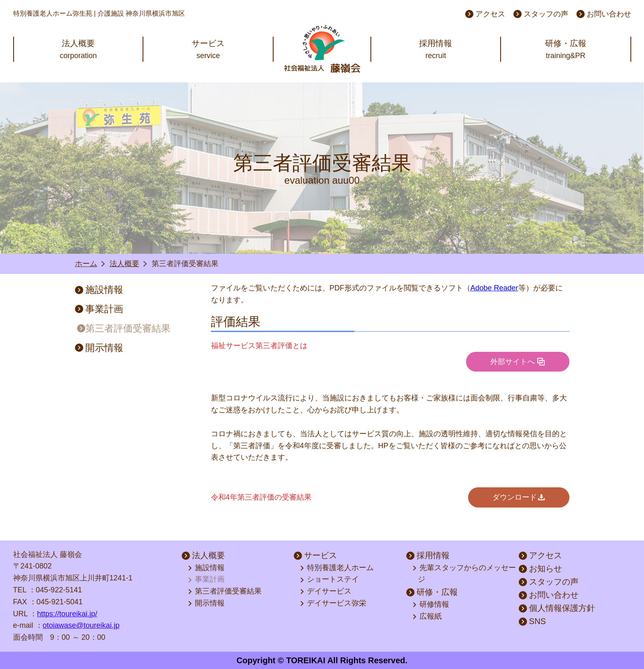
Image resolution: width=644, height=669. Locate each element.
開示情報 (99, 348)
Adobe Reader (494, 288)
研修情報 (431, 605)
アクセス (485, 14)
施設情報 (99, 290)
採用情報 (428, 555)
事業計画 (99, 309)
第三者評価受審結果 (124, 328)
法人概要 (124, 264)
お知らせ (540, 568)
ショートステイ (330, 580)
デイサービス (326, 592)
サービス (315, 555)
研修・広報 (432, 592)
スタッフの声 (541, 14)
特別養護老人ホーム (337, 568)
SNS (532, 621)
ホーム (86, 264)
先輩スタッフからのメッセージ (465, 573)
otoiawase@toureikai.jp (81, 625)
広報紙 (428, 617)
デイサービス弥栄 (334, 604)
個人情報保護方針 (557, 608)
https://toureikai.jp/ (67, 614)
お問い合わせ (604, 14)
